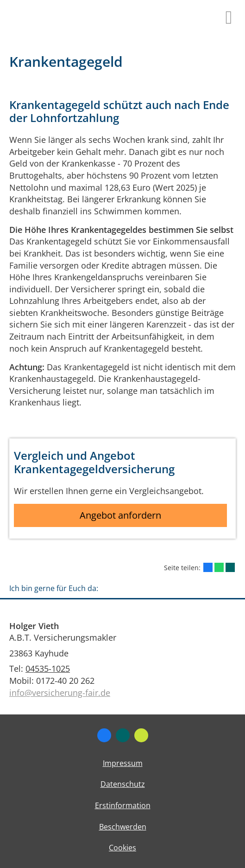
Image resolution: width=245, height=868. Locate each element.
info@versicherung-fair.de (60, 693)
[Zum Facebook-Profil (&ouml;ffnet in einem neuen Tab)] (104, 735)
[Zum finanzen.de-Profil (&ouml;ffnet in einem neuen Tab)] (141, 735)
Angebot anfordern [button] (120, 515)
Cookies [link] (122, 848)
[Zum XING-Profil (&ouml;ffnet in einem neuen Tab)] (123, 735)
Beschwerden (123, 827)
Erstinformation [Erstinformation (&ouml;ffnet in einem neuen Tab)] (123, 805)
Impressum (123, 763)
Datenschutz (123, 784)
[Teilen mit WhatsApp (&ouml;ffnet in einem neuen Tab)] (219, 567)
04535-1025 (48, 669)
